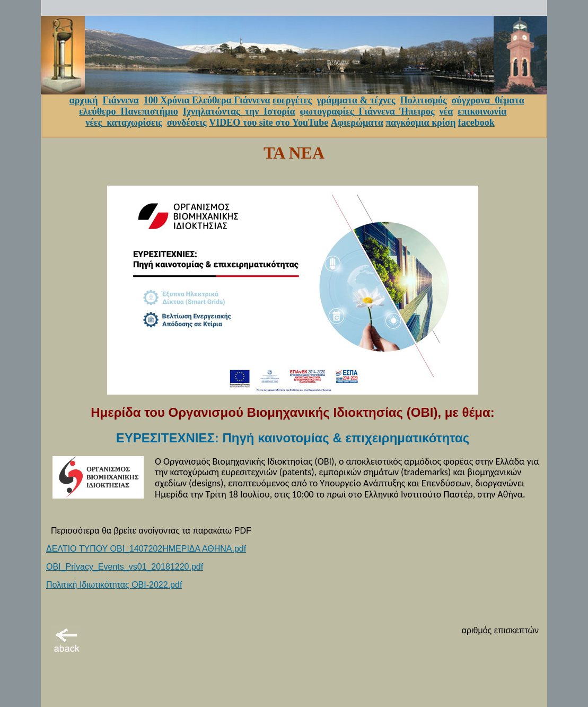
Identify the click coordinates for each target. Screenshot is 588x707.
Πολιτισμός (424, 100)
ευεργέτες (292, 100)
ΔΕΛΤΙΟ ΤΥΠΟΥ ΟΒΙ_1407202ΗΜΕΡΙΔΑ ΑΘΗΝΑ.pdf (146, 549)
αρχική (84, 100)
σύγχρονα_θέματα (488, 100)
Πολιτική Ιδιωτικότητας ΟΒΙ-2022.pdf (114, 585)
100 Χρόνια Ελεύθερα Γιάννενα (207, 100)
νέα (446, 111)
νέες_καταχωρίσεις (124, 123)
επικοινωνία (482, 111)
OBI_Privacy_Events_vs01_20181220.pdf (125, 567)
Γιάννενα (120, 100)
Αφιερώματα (357, 123)
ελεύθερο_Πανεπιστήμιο (129, 111)
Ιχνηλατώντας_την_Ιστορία (239, 111)
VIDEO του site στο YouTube (269, 123)
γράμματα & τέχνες (356, 100)
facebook (476, 123)
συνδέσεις (187, 123)
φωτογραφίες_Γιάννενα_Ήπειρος (367, 111)
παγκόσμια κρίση (420, 123)
